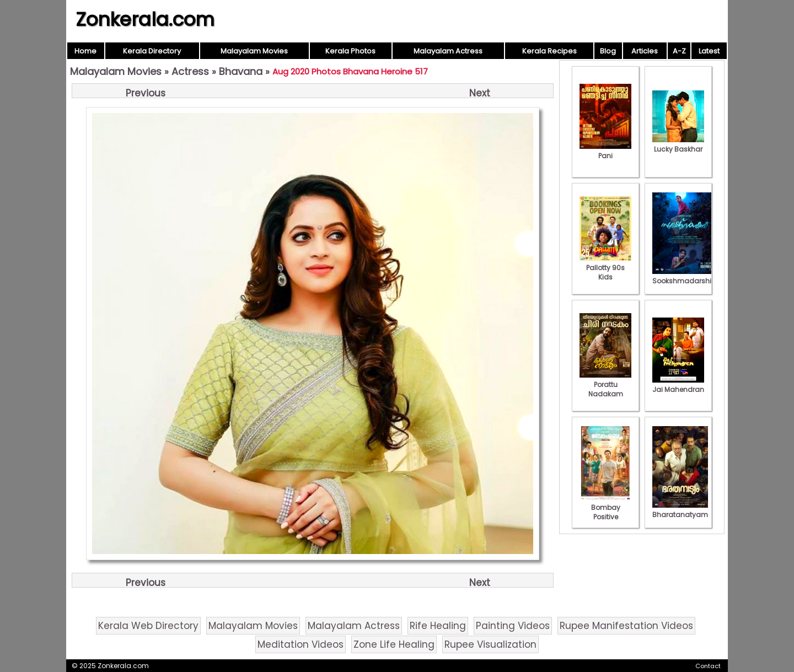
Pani (605, 151)
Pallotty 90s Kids (605, 268)
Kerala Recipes (549, 51)
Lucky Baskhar (678, 144)
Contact (708, 666)
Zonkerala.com (145, 19)
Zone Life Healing (394, 644)
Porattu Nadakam (605, 385)
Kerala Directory (152, 51)
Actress (190, 71)
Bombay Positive (605, 507)
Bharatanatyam (680, 510)
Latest (709, 51)
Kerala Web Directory (148, 626)
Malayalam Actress (448, 51)
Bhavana (241, 71)
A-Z (679, 51)
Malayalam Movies (254, 51)
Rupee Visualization (490, 644)
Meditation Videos (301, 644)
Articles (645, 51)
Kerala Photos (350, 51)
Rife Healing (438, 626)
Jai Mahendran (678, 385)
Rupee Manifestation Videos (626, 626)
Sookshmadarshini (685, 276)
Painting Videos (513, 626)
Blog (608, 51)
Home (85, 51)
